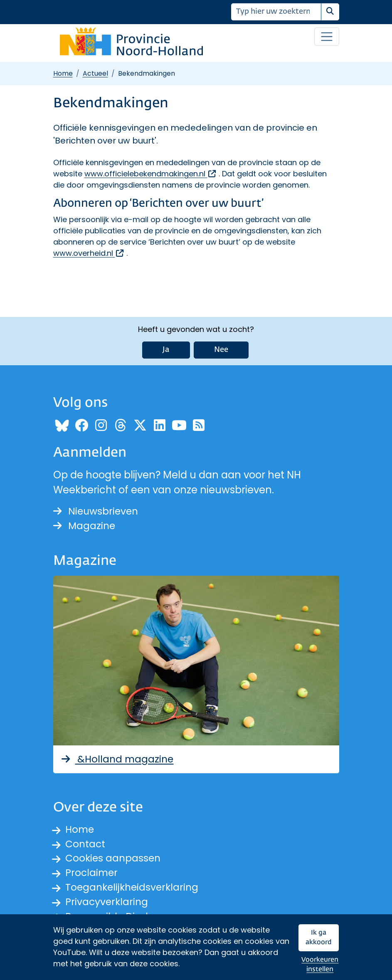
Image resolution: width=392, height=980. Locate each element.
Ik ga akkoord (319, 938)
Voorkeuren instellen (320, 965)
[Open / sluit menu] (327, 37)
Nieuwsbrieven (97, 506)
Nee (221, 345)
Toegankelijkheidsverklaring (134, 886)
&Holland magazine (118, 755)
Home (63, 73)
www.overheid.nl (89, 253)
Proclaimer (92, 871)
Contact (86, 841)
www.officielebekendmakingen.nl (151, 174)
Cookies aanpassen (114, 856)
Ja (166, 345)
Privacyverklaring (108, 901)
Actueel (95, 73)
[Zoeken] (276, 12)
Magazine (85, 521)
